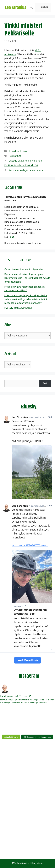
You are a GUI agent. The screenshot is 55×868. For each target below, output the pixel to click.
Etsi (45, 383)
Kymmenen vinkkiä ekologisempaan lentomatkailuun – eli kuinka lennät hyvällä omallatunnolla (27, 278)
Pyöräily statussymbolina (18, 308)
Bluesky (29, 407)
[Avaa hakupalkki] (31, 7)
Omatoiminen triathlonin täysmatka (24, 269)
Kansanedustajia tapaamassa (26, 170)
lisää (12, 237)
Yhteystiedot (37, 863)
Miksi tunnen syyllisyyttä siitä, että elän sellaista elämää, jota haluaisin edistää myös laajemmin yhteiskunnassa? (26, 299)
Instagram (29, 676)
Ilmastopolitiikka (18, 151)
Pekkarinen (15, 156)
